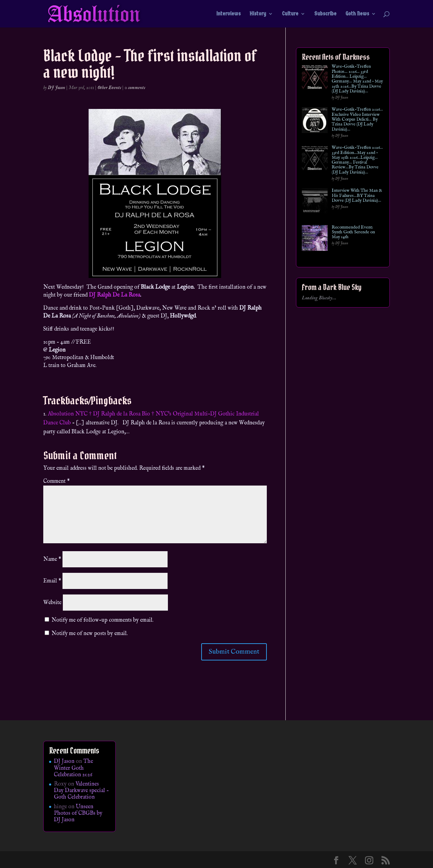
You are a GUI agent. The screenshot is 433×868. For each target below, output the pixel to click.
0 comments (135, 88)
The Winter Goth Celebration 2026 (73, 768)
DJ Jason (56, 88)
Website (52, 603)
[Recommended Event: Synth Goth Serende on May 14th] (315, 239)
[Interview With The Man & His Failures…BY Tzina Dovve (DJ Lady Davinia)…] (315, 203)
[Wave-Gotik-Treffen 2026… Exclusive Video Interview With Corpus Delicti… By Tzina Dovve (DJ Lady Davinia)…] (315, 121)
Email (52, 581)
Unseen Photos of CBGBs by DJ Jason (78, 813)
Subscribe (325, 14)
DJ (92, 295)
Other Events (109, 88)
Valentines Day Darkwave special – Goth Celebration (81, 791)
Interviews (229, 14)
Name (52, 559)
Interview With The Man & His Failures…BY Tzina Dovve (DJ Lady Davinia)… (357, 196)
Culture (290, 14)
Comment (56, 481)
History (258, 14)
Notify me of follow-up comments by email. (102, 620)
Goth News (357, 14)
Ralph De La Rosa (118, 295)
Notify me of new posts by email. (90, 634)
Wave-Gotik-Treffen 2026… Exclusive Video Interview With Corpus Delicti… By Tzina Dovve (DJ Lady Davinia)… (357, 119)
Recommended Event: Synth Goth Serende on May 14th (353, 232)
